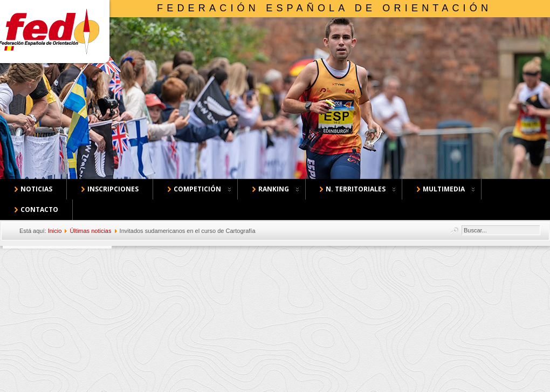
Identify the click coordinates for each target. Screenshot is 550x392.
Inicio (55, 231)
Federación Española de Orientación (324, 8)
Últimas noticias (90, 231)
